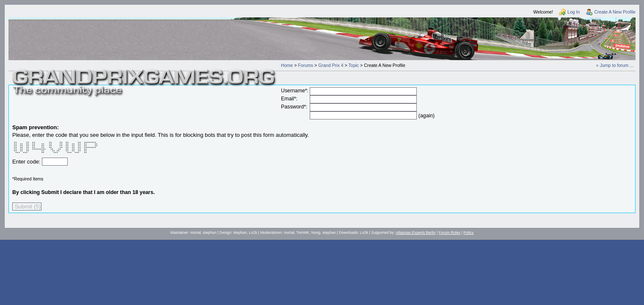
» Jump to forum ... (615, 65)
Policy (468, 233)
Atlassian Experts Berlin (416, 233)
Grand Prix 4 (331, 65)
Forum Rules (450, 233)
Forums (305, 65)
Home (287, 65)
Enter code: (27, 162)
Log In (574, 12)
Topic (354, 65)
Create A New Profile (615, 12)
